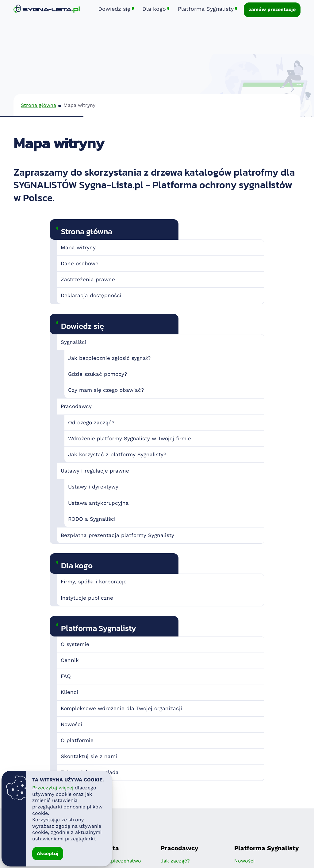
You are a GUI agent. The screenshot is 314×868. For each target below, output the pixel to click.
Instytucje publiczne (87, 598)
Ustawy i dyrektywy (93, 487)
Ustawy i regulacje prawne (95, 471)
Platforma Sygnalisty (99, 628)
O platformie (77, 740)
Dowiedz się (82, 326)
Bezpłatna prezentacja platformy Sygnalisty (117, 535)
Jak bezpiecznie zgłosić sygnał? (109, 358)
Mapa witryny (78, 247)
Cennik (70, 660)
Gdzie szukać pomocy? (98, 374)
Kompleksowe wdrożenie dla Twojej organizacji (121, 708)
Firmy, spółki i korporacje (94, 582)
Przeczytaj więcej (53, 788)
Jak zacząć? (175, 861)
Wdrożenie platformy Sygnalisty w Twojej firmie (130, 438)
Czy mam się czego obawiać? (106, 390)
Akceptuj (48, 853)
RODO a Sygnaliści (92, 519)
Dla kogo (77, 565)
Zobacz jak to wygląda (90, 772)
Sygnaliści (74, 342)
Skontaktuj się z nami (89, 756)
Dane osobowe (80, 263)
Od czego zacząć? (91, 422)
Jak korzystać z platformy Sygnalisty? (117, 454)
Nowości (71, 724)
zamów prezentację (272, 9)
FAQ (66, 676)
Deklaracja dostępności (91, 295)
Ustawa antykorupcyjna (98, 503)
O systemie (75, 644)
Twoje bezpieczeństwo (114, 861)
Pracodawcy (76, 406)
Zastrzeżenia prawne (88, 279)
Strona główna (38, 105)
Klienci (69, 692)
